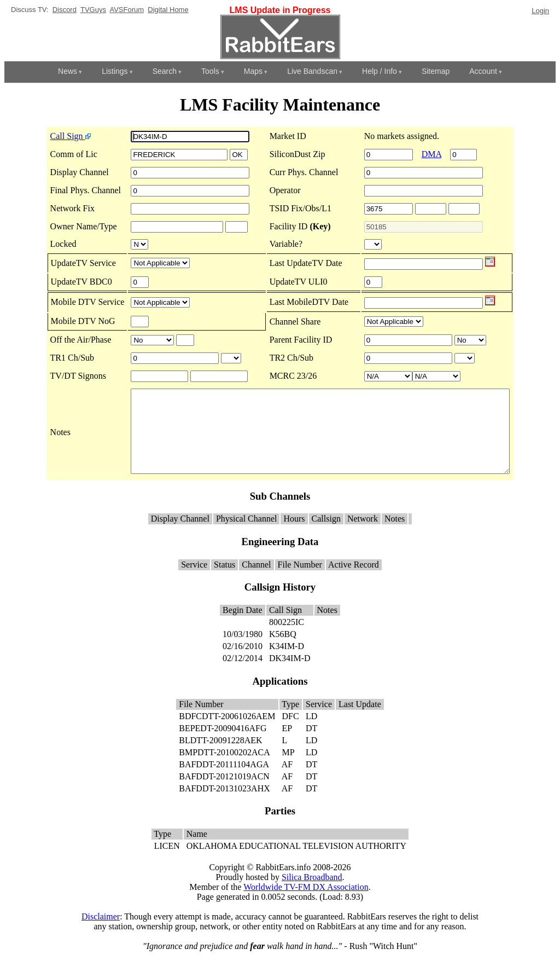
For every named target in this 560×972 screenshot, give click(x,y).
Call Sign (48, 136)
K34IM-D (287, 663)
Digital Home (168, 10)
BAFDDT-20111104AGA (224, 781)
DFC (291, 733)
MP (288, 769)
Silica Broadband (312, 893)
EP (287, 745)
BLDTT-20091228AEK (220, 757)
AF (287, 781)
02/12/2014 (243, 675)
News (68, 71)
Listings (115, 71)
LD (311, 733)
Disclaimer (101, 933)
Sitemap (436, 71)
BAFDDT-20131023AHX (224, 805)
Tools (210, 71)
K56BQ (283, 650)
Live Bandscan (312, 71)
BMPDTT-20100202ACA (224, 769)
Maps (253, 71)
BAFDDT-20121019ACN (224, 793)
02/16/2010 (243, 663)
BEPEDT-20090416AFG (223, 745)
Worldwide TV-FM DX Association (306, 903)
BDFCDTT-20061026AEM (227, 733)
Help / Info (380, 71)
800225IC (287, 638)
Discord (65, 10)
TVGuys (93, 10)
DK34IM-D (290, 675)
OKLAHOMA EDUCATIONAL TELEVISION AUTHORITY (296, 862)
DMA (436, 154)
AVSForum (127, 10)
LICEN (167, 862)
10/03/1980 (243, 650)
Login (540, 11)
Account (483, 71)
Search (165, 71)
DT (311, 745)
